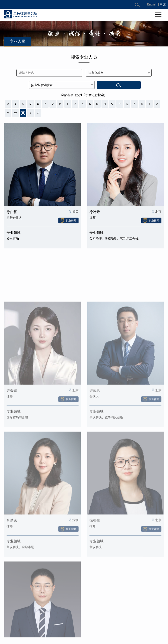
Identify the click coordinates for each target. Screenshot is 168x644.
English (152, 4)
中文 (163, 4)
